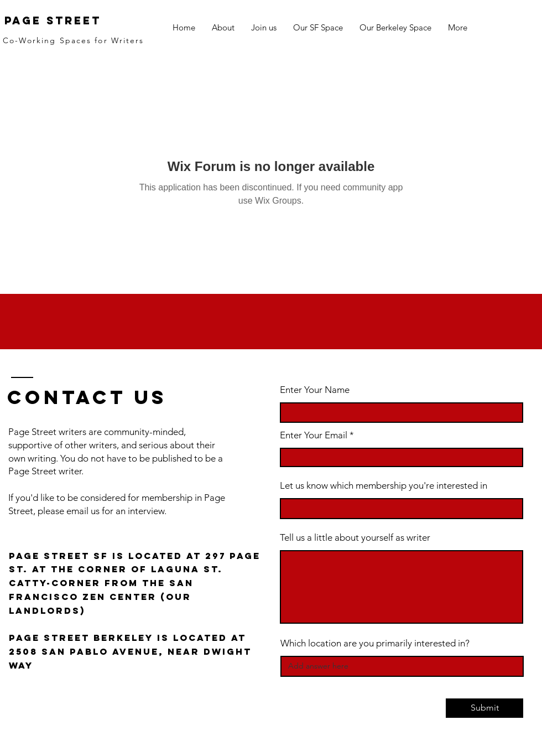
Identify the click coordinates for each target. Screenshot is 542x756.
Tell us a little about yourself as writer (355, 538)
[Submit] (484, 708)
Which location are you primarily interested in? (375, 643)
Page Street (53, 20)
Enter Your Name (315, 390)
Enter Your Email (314, 435)
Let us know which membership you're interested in (384, 486)
